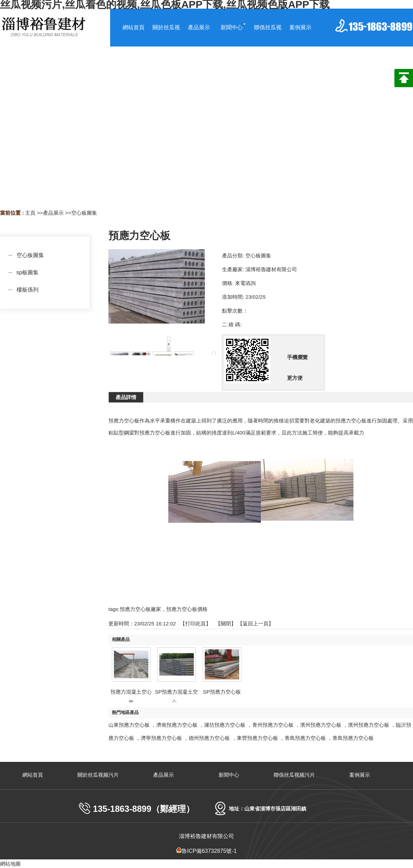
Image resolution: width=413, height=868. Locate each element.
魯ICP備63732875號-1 (206, 851)
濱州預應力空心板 (321, 725)
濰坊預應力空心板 (225, 725)
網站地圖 (10, 864)
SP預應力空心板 (222, 692)
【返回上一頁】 (256, 624)
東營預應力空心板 (257, 738)
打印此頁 (195, 624)
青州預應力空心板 (273, 725)
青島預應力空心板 (305, 738)
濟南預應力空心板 (177, 725)
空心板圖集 (84, 213)
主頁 (30, 213)
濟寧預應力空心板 (161, 738)
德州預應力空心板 (209, 738)
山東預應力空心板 (129, 725)
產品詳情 (126, 397)
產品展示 (53, 213)
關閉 (226, 624)
